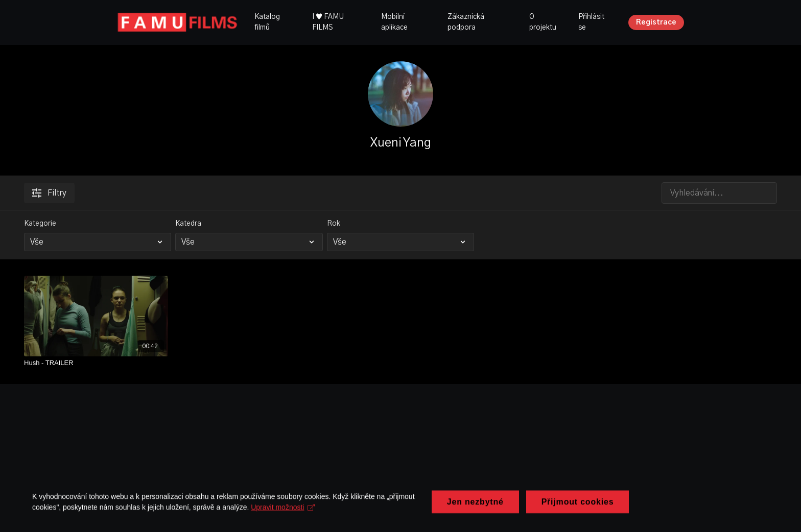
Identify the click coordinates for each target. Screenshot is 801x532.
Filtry (49, 193)
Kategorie (40, 224)
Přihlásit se (591, 22)
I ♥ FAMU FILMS (328, 22)
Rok (334, 224)
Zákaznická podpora (466, 22)
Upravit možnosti (286, 510)
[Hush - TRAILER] (96, 363)
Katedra (188, 224)
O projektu (543, 22)
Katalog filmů (267, 22)
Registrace (656, 22)
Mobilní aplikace (394, 22)
